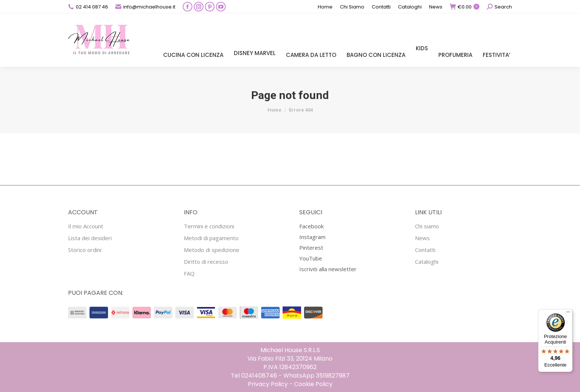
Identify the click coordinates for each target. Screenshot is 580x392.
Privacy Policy (268, 384)
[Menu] (568, 314)
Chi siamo (427, 226)
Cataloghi (427, 262)
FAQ (189, 274)
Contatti (425, 250)
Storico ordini (85, 250)
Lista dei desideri (90, 238)
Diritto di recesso (206, 262)
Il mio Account (86, 226)
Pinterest (311, 248)
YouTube (311, 258)
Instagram (312, 237)
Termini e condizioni (209, 226)
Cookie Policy (313, 384)
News (422, 238)
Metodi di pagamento (211, 238)
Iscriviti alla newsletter (328, 269)
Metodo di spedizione (212, 250)
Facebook (311, 226)
